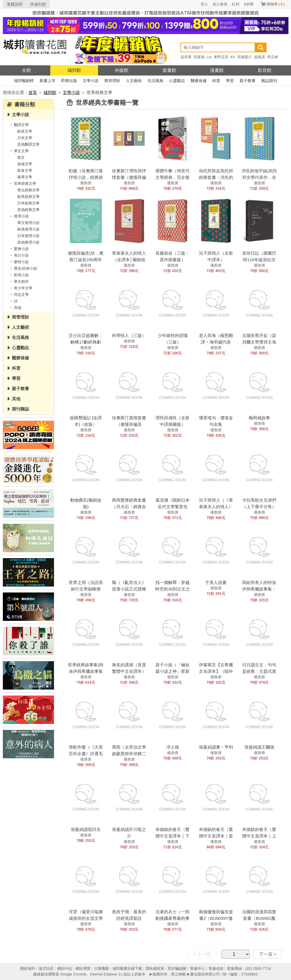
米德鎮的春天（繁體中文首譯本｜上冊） (259, 836)
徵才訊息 (46, 969)
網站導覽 (83, 969)
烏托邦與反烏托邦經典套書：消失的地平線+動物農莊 (216, 177)
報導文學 (25, 177)
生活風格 (155, 81)
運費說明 (14, 4)
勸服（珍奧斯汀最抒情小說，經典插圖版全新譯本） (86, 177)
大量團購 (101, 969)
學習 (230, 81)
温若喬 (186, 57)
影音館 (265, 70)
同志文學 (19, 295)
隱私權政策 (155, 969)
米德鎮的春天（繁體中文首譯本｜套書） (216, 836)
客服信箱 (216, 969)
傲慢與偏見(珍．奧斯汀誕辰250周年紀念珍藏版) (86, 260)
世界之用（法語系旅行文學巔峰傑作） (86, 589)
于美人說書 (216, 582)
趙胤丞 (260, 57)
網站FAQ (65, 969)
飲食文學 (25, 170)
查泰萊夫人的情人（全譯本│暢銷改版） (129, 260)
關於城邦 (28, 969)
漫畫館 (217, 70)
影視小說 (19, 275)
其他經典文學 (28, 210)
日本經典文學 (28, 203)
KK (233, 57)
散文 (21, 157)
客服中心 (198, 969)
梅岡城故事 (259, 418)
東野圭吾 (221, 57)
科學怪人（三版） (129, 335)
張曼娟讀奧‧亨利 (216, 747)
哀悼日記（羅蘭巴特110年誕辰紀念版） (259, 260)
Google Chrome (73, 974)
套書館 (169, 70)
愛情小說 (19, 262)
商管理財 (112, 81)
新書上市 (47, 81)
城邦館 (74, 70)
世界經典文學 (22, 184)
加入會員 (220, 4)
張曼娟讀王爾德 (259, 747)
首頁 (33, 92)
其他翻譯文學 (28, 144)
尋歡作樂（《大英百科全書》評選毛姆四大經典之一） (86, 754)
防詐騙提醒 (177, 969)
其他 (15, 308)
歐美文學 (25, 131)
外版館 (122, 70)
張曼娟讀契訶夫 (86, 829)
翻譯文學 (19, 125)
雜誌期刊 (269, 81)
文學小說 (91, 81)
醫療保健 (199, 81)
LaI (209, 57)
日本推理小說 (28, 236)
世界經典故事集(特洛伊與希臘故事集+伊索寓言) (86, 671)
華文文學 (19, 151)
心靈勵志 (177, 81)
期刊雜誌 (20, 409)
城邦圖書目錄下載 (127, 969)
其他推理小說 (28, 242)
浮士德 (173, 747)
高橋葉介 (245, 57)
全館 (26, 70)
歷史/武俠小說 (23, 268)
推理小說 (19, 216)
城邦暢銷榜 (24, 81)
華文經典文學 (28, 190)
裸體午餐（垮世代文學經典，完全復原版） (172, 177)
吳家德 (199, 57)
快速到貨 (38, 4)
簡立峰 (273, 57)
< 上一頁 (202, 954)
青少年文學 (21, 288)
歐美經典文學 (28, 197)
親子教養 (248, 81)
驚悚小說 (19, 249)
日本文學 (25, 138)
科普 (216, 81)
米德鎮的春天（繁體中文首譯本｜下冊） (172, 836)
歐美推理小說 (28, 229)
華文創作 (19, 281)
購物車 (276, 4)
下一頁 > (268, 954)
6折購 (249, 4)
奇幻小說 (19, 255)
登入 (204, 4)
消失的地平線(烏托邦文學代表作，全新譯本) (259, 177)
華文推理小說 (28, 223)
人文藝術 (134, 81)
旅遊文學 (25, 164)
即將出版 (69, 81)
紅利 (236, 4)
